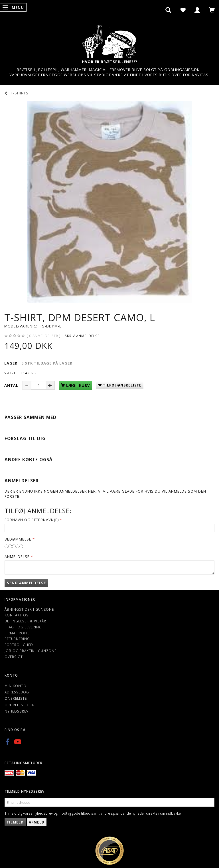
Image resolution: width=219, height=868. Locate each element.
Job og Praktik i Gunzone (31, 651)
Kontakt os (17, 615)
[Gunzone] (109, 40)
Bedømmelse (18, 539)
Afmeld (37, 822)
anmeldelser (44, 336)
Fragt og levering (23, 627)
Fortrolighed (19, 645)
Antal (12, 385)
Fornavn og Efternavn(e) (32, 520)
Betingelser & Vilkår (25, 621)
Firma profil (17, 633)
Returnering (17, 639)
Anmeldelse (17, 557)
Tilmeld (15, 822)
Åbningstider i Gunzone (29, 609)
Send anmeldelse (26, 583)
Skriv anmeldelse (82, 336)
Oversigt (14, 657)
